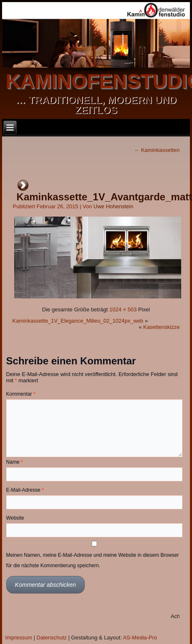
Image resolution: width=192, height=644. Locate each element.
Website (15, 518)
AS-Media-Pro (140, 638)
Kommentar (21, 394)
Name (15, 462)
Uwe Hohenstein (113, 206)
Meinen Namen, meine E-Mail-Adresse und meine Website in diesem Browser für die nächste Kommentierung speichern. (93, 560)
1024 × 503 (123, 309)
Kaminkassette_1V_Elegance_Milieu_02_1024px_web (78, 321)
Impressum (19, 638)
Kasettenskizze (161, 327)
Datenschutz (52, 638)
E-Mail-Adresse (25, 490)
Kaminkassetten (157, 150)
